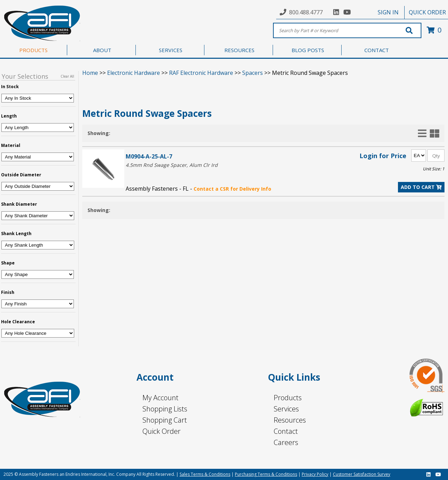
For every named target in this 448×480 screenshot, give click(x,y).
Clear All (67, 76)
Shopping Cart (165, 420)
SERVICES (171, 50)
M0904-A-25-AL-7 (149, 156)
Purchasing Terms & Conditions (266, 474)
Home (90, 73)
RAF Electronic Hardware (201, 73)
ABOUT (102, 50)
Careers (286, 442)
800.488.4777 (306, 12)
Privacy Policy (315, 474)
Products (288, 398)
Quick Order (162, 431)
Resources (290, 420)
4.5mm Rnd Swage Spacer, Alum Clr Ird (172, 165)
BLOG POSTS (308, 50)
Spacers (253, 73)
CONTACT (377, 50)
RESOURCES (239, 50)
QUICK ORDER (427, 12)
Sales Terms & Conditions (205, 474)
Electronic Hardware (134, 73)
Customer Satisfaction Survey (362, 474)
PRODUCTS (33, 50)
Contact (286, 431)
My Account (160, 398)
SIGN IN (388, 12)
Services (286, 409)
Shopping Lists (165, 409)
